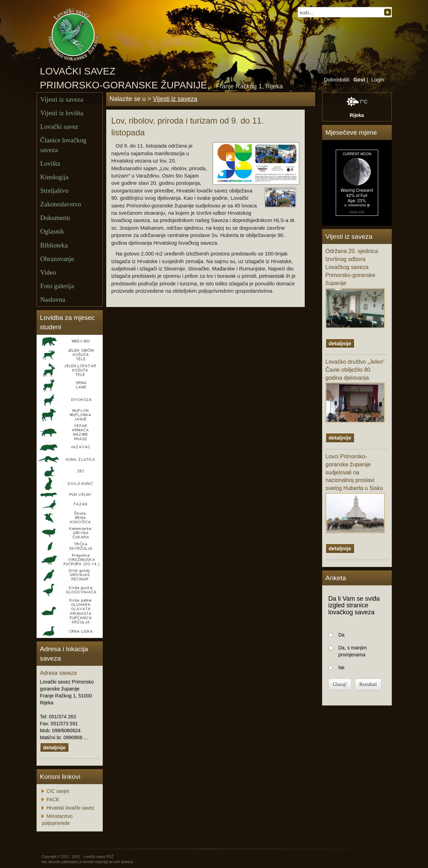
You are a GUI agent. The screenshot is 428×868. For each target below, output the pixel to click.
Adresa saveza (59, 673)
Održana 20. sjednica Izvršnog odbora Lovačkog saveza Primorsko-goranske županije (355, 288)
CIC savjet (58, 791)
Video (48, 272)
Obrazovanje (57, 259)
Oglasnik (52, 231)
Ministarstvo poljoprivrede (57, 820)
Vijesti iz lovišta (62, 113)
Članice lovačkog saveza (63, 145)
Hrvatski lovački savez (71, 808)
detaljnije (55, 747)
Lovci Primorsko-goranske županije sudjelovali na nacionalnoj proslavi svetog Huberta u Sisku (355, 493)
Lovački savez (59, 127)
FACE (53, 799)
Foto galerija (57, 286)
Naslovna (53, 299)
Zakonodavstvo (61, 204)
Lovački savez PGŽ (99, 857)
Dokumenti (55, 218)
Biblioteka (54, 245)
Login (378, 80)
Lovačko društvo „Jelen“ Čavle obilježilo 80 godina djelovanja (355, 391)
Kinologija (55, 177)
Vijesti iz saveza (62, 99)
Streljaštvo (55, 191)
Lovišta (50, 163)
